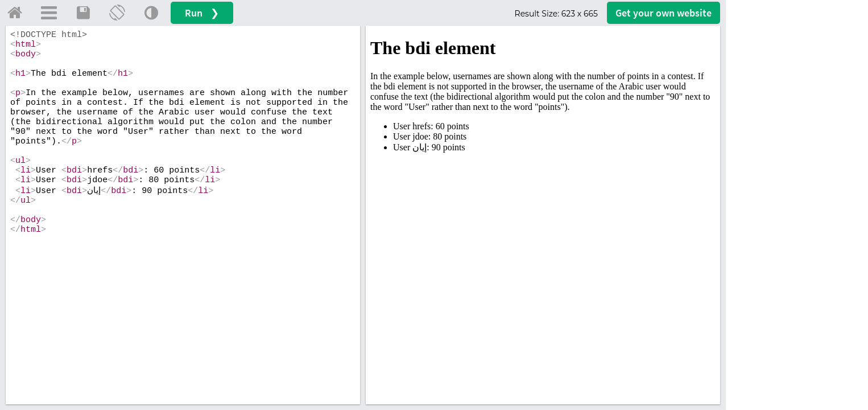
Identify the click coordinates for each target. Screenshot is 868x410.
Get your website (664, 13)
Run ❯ (202, 13)
